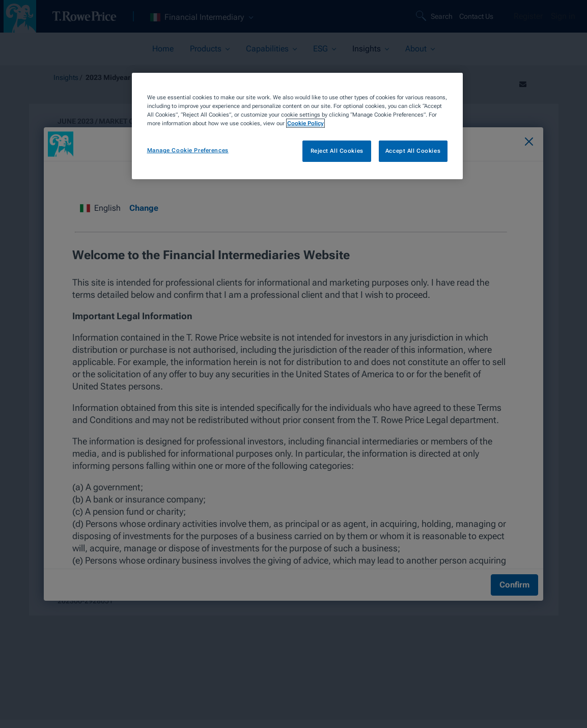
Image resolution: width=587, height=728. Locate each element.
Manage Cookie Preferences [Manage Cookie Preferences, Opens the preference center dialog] (188, 150)
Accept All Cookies (413, 151)
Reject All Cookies (337, 151)
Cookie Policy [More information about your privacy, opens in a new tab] (305, 123)
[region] (297, 126)
